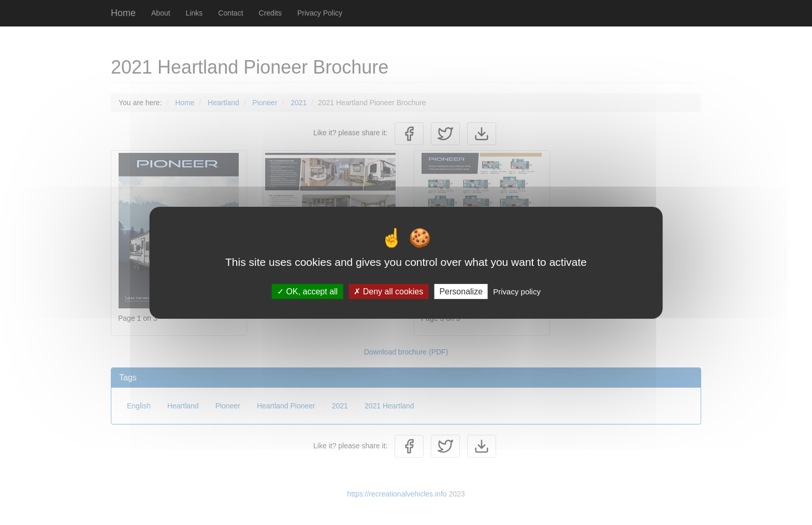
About (161, 13)
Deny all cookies (388, 291)
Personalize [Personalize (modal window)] (461, 291)
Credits (270, 13)
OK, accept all (307, 291)
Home (123, 13)
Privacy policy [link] (517, 291)
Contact (230, 13)
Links (194, 13)
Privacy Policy (320, 13)
